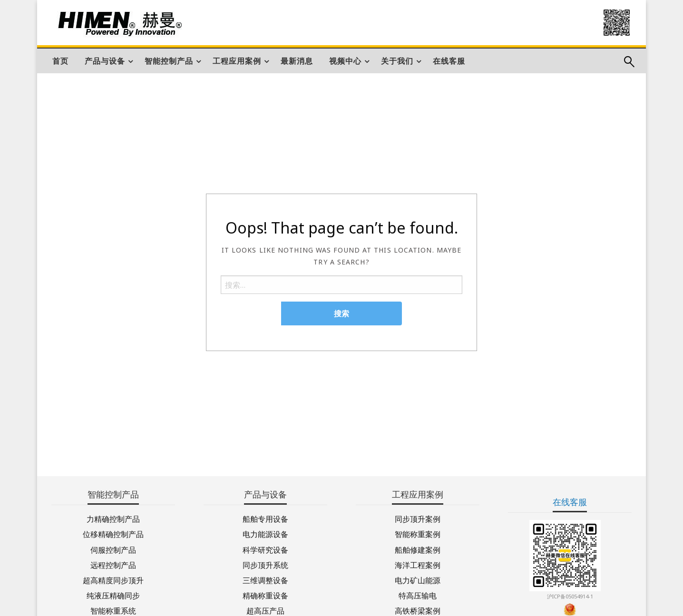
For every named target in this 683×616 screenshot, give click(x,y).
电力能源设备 (265, 533)
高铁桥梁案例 (418, 610)
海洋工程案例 (418, 564)
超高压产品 (265, 610)
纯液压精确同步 (113, 595)
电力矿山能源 (418, 580)
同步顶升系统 (265, 564)
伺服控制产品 (113, 549)
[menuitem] (60, 61)
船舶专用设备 (265, 518)
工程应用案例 (237, 61)
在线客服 (449, 61)
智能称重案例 (418, 533)
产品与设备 (105, 61)
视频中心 (345, 61)
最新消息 (297, 61)
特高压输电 (418, 595)
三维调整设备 (265, 580)
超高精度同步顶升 (113, 580)
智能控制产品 (169, 61)
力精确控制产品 (113, 518)
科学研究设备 (265, 549)
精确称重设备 (265, 595)
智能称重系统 (113, 610)
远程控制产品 (113, 564)
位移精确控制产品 (113, 533)
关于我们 (397, 61)
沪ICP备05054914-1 (570, 596)
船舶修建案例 (418, 549)
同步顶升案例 (418, 518)
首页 (60, 61)
